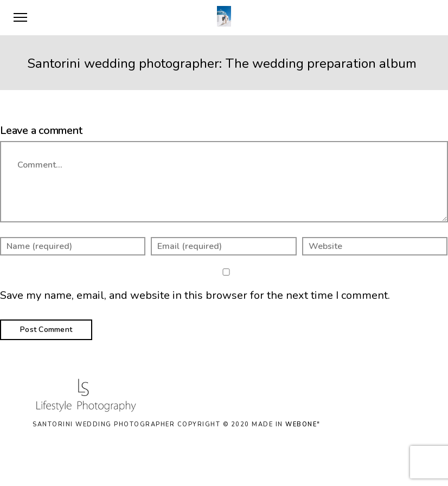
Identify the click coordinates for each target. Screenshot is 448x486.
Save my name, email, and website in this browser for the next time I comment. (195, 295)
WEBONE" (303, 424)
